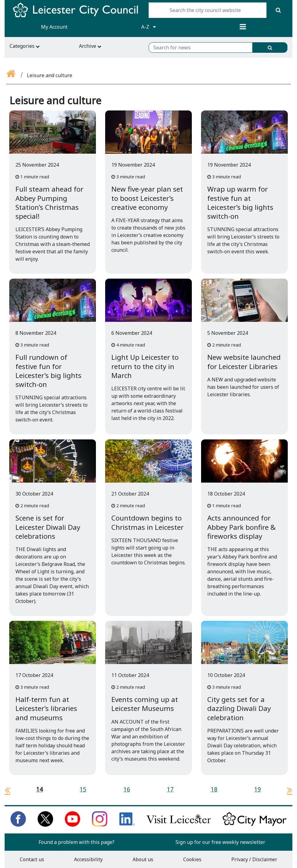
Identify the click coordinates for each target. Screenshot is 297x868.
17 (170, 789)
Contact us (32, 859)
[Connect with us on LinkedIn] (127, 825)
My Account (54, 27)
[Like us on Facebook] (18, 825)
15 (83, 789)
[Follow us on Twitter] (45, 825)
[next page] (287, 790)
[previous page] (5, 790)
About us (143, 859)
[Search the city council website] (208, 10)
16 (127, 789)
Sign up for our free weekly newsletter (220, 842)
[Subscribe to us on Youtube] (72, 825)
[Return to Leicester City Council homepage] (78, 15)
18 (214, 789)
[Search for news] (201, 48)
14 (39, 789)
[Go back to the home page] (11, 75)
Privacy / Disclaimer (254, 859)
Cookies (192, 859)
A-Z (148, 27)
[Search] (278, 10)
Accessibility (88, 859)
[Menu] (243, 27)
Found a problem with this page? (76, 842)
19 (258, 789)
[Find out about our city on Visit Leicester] (179, 825)
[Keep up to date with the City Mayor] (254, 825)
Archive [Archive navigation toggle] (90, 46)
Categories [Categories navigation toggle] (25, 46)
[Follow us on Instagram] (100, 825)
